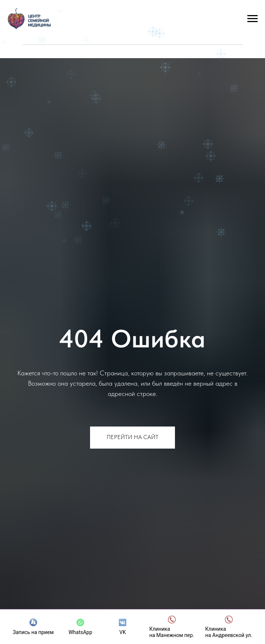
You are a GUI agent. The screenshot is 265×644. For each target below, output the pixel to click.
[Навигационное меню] (253, 19)
